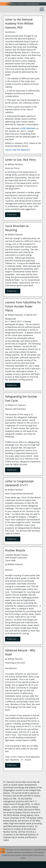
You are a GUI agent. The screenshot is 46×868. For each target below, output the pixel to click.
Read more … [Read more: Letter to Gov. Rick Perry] (13, 215)
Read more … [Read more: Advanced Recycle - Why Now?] (13, 765)
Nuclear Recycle (15, 550)
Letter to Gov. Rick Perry (20, 160)
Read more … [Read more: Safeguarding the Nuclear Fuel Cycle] (13, 470)
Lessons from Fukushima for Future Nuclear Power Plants (23, 306)
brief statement (28, 128)
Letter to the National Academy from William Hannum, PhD (19, 24)
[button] (42, 9)
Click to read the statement (17, 150)
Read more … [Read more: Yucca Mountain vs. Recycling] (13, 291)
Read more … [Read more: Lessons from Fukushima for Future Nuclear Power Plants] (13, 385)
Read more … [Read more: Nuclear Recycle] (13, 639)
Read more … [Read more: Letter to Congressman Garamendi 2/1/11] (13, 539)
